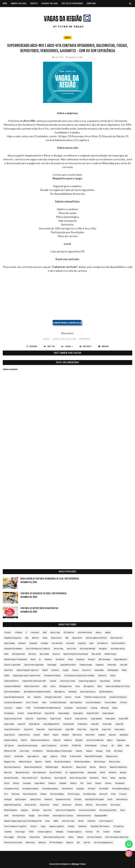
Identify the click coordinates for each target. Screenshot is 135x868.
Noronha (123, 773)
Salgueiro (25, 810)
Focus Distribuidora (93, 703)
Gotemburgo (9, 713)
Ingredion (79, 740)
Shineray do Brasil (84, 816)
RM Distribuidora (11, 810)
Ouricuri (16, 783)
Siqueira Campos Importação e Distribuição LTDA (23, 821)
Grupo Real (41, 729)
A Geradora (35, 632)
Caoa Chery (9, 670)
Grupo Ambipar (64, 713)
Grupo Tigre (82, 729)
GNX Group (105, 708)
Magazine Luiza (112, 756)
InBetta (24, 740)
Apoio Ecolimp (10, 643)
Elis (29, 697)
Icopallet (102, 735)
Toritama (89, 832)
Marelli (48, 762)
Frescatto (8, 708)
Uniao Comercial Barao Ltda (54, 837)
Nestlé (103, 773)
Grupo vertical (24, 735)
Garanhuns (69, 708)
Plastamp (15, 794)
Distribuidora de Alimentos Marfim (37, 692)
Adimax (108, 632)
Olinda (113, 778)
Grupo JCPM (123, 719)
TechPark (8, 832)
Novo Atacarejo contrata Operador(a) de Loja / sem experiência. (50, 579)
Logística (54, 756)
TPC (98, 832)
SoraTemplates (64, 864)
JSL (112, 746)
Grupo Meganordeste (51, 724)
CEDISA (7, 676)
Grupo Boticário (93, 713)
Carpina (66, 670)
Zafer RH (87, 843)
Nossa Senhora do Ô (30, 778)
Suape (43, 826)
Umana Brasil (35, 837)
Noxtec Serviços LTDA (78, 778)
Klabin (120, 746)
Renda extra (45, 805)
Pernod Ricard (67, 789)
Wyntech (70, 843)
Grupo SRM (70, 729)
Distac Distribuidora (12, 692)
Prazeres (123, 794)
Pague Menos (40, 783)
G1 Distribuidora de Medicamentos (47, 708)
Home (5, 3)
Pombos (43, 794)
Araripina (44, 643)
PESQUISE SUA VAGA (50, 3)
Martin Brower (100, 762)
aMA (67, 638)
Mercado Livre (67, 767)
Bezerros (56, 654)
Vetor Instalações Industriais (117, 837)
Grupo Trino (106, 729)
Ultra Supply (9, 837)
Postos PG (103, 794)
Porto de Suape (74, 794)
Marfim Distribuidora (63, 762)
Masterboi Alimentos (12, 767)
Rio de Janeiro (102, 805)
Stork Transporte (106, 821)
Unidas (71, 837)
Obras (105, 778)
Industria (57, 740)
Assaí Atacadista (118, 643)
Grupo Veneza (10, 735)
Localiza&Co (19, 756)
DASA (45, 686)
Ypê (78, 843)
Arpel (91, 643)
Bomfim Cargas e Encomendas (16, 659)
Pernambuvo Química (50, 789)
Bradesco (48, 659)
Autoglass (103, 649)
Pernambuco (120, 783)
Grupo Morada (69, 724)
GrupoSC (37, 735)
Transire (106, 832)
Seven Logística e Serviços (63, 816)
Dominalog (73, 692)
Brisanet (92, 659)
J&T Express (9, 746)
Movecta (103, 767)
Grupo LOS (21, 724)
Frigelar (19, 708)
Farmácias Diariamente (13, 703)
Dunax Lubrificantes (88, 692)
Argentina (82, 643)
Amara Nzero (77, 638)
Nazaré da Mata (56, 773)
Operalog (122, 778)
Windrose (42, 843)
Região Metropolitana (13, 805)
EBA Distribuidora (106, 692)
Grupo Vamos (120, 729)
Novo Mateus (46, 778)
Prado (113, 794)
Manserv (38, 762)
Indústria (68, 740)
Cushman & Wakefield (12, 686)
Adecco (99, 632)
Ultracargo (22, 837)
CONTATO (34, 3)
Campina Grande (86, 665)
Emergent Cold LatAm (53, 697)
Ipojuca (110, 740)
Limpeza (89, 751)
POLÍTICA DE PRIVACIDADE (72, 3)
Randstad (48, 799)
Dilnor (100, 686)
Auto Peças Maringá (87, 649)
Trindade (117, 832)
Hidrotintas (77, 735)
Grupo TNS (94, 729)
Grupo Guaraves (81, 719)
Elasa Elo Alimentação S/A (14, 697)
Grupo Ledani (9, 724)
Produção (8, 799)
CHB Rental (102, 676)
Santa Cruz (48, 810)
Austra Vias (71, 649)
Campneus (100, 665)
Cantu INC (124, 665)
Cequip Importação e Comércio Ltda (27, 676)
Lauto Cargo (24, 751)
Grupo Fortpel (56, 719)
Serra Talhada (44, 816)
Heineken (65, 735)
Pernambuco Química (30, 789)
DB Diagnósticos (66, 686)
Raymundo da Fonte (63, 799)
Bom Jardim (96, 654)
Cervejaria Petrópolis (52, 676)
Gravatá (21, 713)
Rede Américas (122, 799)
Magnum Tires (10, 762)
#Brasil (47, 339)
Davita (53, 686)
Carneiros (55, 670)
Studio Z (34, 826)
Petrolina (92, 789)
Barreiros (32, 654)
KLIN (127, 746)
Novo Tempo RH (60, 778)
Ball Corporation (19, 654)
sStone (81, 821)
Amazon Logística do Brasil (96, 638)
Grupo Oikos (107, 724)
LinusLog (99, 751)
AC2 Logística (69, 632)
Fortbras (124, 703)
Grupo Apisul (78, 713)
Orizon (7, 783)
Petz (6, 794)
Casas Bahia (99, 670)
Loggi (45, 756)
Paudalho (63, 783)
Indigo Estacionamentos (40, 740)
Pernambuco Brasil (11, 789)
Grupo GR (68, 719)
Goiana (115, 708)
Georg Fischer (82, 708)
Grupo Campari (108, 713)
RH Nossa (79, 805)
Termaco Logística (45, 832)
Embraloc (38, 697)
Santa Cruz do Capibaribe (65, 810)
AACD (45, 632)
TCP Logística (118, 826)
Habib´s (46, 735)
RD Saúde (78, 799)
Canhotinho (112, 665)
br (40, 659)
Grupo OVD (119, 724)
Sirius (48, 821)
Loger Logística (33, 756)
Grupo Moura (83, 724)
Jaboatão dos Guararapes (28, 746)
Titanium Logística (74, 832)
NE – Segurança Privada (75, 773)
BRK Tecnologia (105, 659)
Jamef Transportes (49, 746)
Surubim (71, 826)
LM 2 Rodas (118, 751)
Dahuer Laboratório (32, 686)
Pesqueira (80, 789)
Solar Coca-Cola (68, 821)
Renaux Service (31, 805)
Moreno (93, 767)
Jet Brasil (64, 746)
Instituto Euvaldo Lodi (95, 740)
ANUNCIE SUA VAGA (19, 3)
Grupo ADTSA (50, 713)
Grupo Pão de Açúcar (12, 729)
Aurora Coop (58, 649)
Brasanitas (60, 659)
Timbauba (59, 832)
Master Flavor (115, 762)
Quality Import (21, 799)
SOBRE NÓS (91, 3)
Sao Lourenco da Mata (87, 810)
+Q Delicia (18, 632)
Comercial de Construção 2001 (34, 681)
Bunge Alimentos (121, 659)
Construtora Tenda (67, 681)
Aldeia (45, 638)
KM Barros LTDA (10, 751)
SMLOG (56, 821)
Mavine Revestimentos (33, 767)
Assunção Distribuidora (13, 649)
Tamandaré (82, 826)
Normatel (113, 773)
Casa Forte (87, 670)
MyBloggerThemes (79, 864)
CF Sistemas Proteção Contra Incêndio (79, 676)
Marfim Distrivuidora (82, 762)
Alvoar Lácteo (56, 638)
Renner (56, 805)
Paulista (73, 783)
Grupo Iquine (110, 719)
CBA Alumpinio (113, 670)
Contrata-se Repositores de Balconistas (39, 608)
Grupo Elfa (29, 719)
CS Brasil (117, 681)
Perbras (108, 783)
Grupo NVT (95, 724)
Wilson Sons (30, 843)
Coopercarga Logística (87, 681)
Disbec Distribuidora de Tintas (118, 686)
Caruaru (75, 670)
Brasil (68, 38)
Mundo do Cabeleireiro (118, 767)
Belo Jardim (44, 654)
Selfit (6, 816)
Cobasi (113, 676)
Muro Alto (8, 773)
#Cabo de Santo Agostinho (64, 339)
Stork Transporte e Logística (15, 826)
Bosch (33, 659)
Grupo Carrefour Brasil (13, 719)
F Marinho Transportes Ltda (95, 697)
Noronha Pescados (11, 778)
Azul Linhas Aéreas (118, 649)
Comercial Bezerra (11, 681)
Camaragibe (52, 665)
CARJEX (45, 670)
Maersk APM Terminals (94, 756)
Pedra (89, 783)
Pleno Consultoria (30, 794)
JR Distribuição (91, 746)
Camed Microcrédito (68, 665)
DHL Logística (89, 686)
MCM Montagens (52, 767)
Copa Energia (105, 681)
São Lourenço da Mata (108, 810)
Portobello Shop (89, 794)
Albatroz (36, 638)
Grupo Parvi (28, 729)
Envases (68, 697)
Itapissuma (121, 740)
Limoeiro (79, 751)
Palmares (52, 783)
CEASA (124, 670)
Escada (78, 697)
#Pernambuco (85, 339)
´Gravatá (8, 632)
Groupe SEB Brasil (34, 713)
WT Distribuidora (56, 843)
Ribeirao (89, 805)
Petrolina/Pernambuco (121, 789)
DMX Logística (60, 692)
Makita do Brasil (25, 762)
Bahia (6, 654)
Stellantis (91, 821)
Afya (27, 638)
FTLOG (28, 708)
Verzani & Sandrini (94, 837)
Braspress (80, 659)
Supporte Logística (57, 826)
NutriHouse (94, 778)
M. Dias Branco (76, 756)
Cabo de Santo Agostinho (34, 665)
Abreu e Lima (55, 632)
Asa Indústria (103, 643)
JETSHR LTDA (76, 746)
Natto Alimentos (39, 773)
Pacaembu (27, 783)
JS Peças (104, 746)
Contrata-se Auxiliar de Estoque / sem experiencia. (44, 593)
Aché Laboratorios (85, 632)
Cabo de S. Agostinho (12, 665)
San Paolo (36, 810)
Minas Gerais (81, 767)
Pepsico (98, 783)
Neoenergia (92, 773)
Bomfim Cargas (110, 654)
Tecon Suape (20, 832)
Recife (110, 799)
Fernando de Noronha (58, 703)
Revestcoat (67, 805)
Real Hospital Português (95, 799)
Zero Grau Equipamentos (103, 843)
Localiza (7, 756)
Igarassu (112, 735)
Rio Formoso (115, 805)
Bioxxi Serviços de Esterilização (76, 654)
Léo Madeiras (38, 751)
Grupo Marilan (34, 724)
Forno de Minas (111, 703)
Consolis (53, 681)
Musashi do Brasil (22, 773)
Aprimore (22, 643)
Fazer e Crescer (32, 703)
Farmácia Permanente (118, 697)
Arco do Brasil (57, 643)
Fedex (44, 703)
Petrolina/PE (104, 789)
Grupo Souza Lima (55, 729)
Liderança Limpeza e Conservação (59, 751)
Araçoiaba (33, 643)
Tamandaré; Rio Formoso (100, 826)
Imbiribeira (124, 735)
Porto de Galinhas (57, 794)
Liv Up (108, 751)
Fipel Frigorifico (76, 703)
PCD (82, 783)
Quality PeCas (36, 799)
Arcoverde (70, 643)
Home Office (90, 735)
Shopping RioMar (101, 816)
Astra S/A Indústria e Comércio (38, 649)
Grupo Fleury (42, 719)
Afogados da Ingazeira (13, 638)
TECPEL (31, 832)
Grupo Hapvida (96, 719)
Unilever (80, 837)
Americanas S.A (116, 638)
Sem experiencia (19, 816)
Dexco (78, 686)
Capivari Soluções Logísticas (28, 670)
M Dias (64, 756)
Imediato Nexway (11, 740)
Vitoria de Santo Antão (13, 843)
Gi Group (94, 708)
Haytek (56, 735)
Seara (123, 810)
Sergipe (32, 816)
